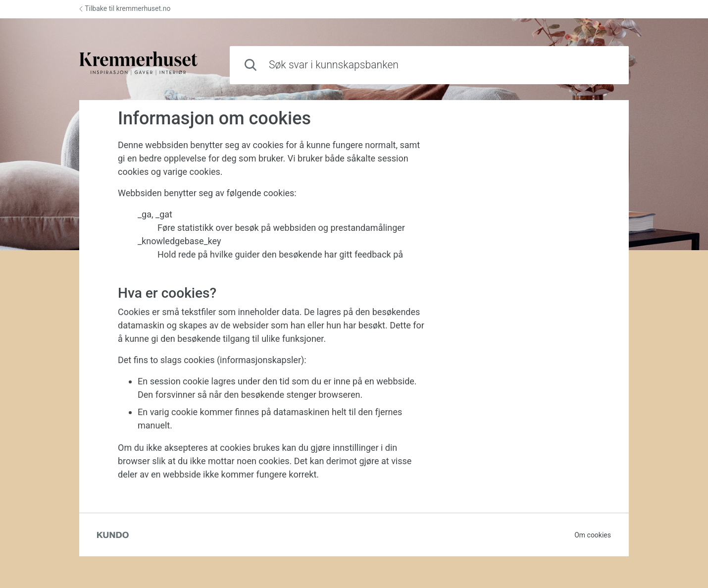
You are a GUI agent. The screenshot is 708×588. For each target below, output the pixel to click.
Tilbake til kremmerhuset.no (125, 8)
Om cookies (593, 535)
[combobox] (429, 65)
